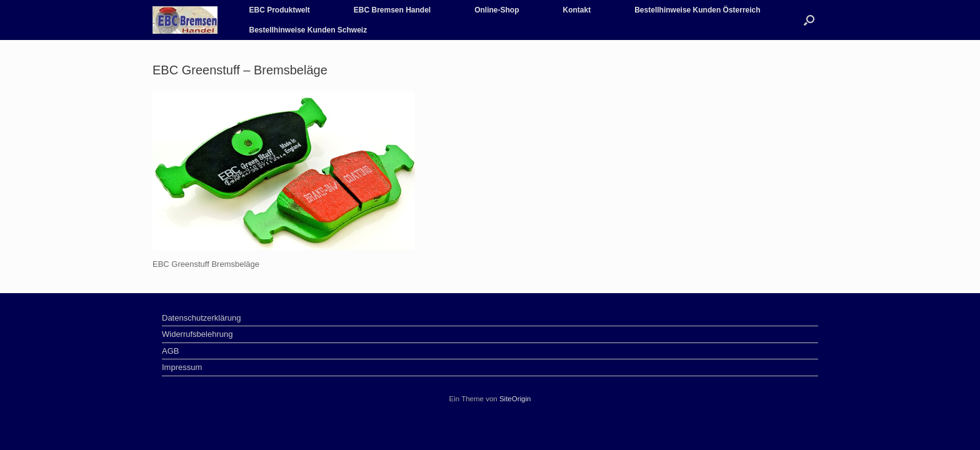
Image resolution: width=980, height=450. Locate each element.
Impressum (182, 367)
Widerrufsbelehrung (197, 334)
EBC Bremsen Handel (392, 10)
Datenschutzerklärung (201, 318)
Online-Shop (497, 10)
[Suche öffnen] (809, 20)
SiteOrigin (515, 399)
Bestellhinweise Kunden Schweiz (308, 30)
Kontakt (577, 10)
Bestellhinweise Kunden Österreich (697, 10)
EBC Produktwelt (279, 10)
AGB (170, 351)
